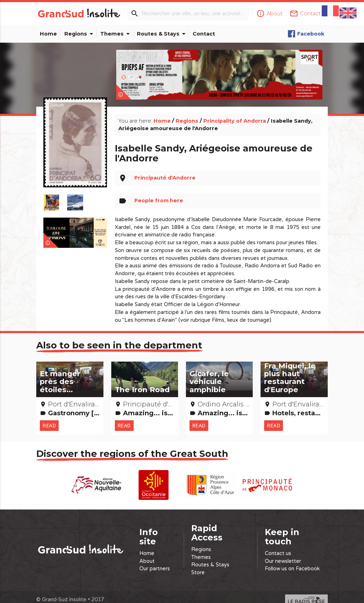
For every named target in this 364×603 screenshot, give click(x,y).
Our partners (155, 561)
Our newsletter (283, 553)
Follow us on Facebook (292, 561)
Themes (116, 34)
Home (48, 34)
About (147, 553)
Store (198, 565)
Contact (204, 34)
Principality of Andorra (235, 113)
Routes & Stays (162, 34)
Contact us (278, 546)
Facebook (306, 34)
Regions (80, 34)
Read (50, 418)
